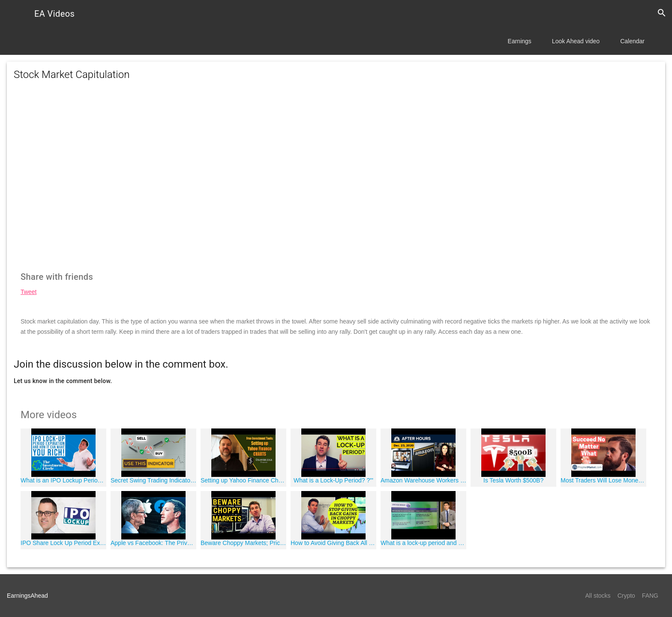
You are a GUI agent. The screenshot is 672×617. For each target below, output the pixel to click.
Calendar (632, 41)
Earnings (520, 41)
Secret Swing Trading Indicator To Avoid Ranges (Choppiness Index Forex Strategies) (153, 480)
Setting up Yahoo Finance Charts (243, 480)
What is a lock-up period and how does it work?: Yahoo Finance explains (423, 543)
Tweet (28, 292)
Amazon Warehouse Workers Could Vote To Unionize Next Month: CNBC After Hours (423, 480)
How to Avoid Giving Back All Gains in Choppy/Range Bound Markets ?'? (333, 543)
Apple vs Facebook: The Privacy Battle (153, 543)
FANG (650, 596)
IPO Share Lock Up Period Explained (63, 543)
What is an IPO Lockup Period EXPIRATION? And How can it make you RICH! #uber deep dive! (63, 480)
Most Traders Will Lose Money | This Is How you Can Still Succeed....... (603, 480)
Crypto (626, 596)
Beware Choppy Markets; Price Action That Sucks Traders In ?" (243, 543)
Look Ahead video (576, 41)
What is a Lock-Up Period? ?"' (333, 480)
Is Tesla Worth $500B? (513, 480)
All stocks (598, 596)
